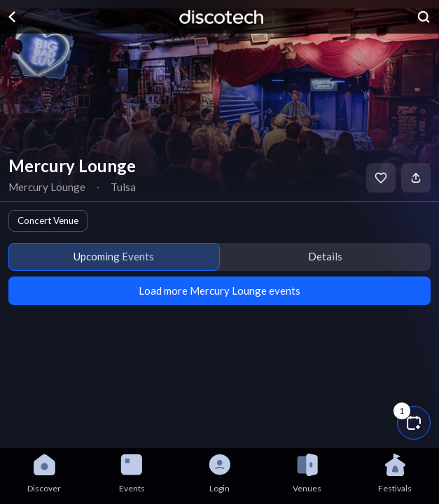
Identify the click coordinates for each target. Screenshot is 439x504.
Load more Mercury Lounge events (219, 290)
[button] (414, 423)
